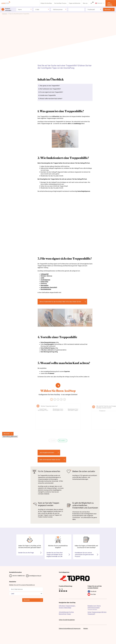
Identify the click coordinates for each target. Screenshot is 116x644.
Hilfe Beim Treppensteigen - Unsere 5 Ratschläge (67, 607)
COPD (42, 278)
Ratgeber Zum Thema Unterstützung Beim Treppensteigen (94, 607)
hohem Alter (44, 282)
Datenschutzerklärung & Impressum (70, 628)
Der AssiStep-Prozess (60, 3)
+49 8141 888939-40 (17, 576)
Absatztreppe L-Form (58, 409)
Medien (86, 628)
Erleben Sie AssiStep (46, 3)
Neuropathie (44, 285)
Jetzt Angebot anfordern (110, 4)
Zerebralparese (45, 280)
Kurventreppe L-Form (43, 410)
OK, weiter (63, 441)
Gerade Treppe (43, 409)
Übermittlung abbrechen (10, 437)
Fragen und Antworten (75, 3)
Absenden (108, 10)
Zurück (53, 441)
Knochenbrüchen (46, 289)
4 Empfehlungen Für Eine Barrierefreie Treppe (66, 613)
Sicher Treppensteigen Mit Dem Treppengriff (97, 613)
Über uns (85, 3)
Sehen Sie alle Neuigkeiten (67, 620)
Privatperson (102, 411)
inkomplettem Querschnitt (49, 287)
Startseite (5, 14)
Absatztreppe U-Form (73, 409)
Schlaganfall (45, 274)
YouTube (92, 594)
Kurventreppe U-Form (58, 410)
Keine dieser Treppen (73, 410)
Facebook (92, 592)
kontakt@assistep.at (34, 576)
